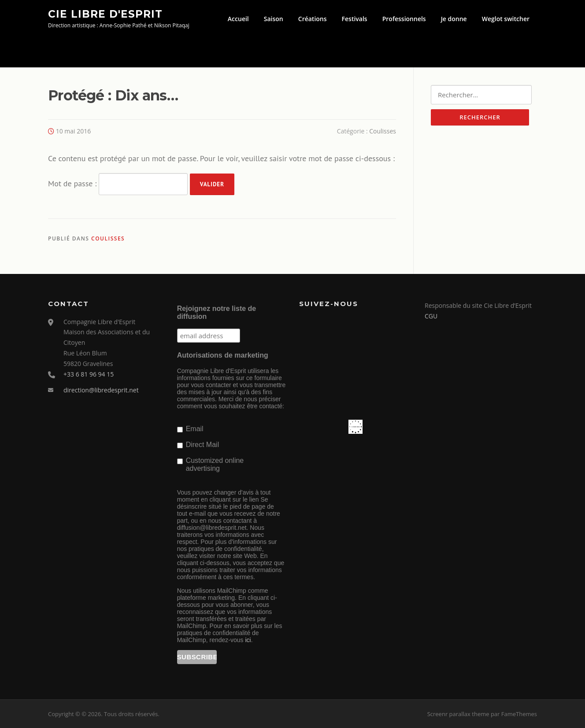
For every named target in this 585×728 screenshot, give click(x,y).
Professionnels (404, 19)
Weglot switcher (506, 19)
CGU (431, 316)
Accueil (238, 19)
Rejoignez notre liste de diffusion (217, 312)
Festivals (355, 19)
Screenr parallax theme (458, 714)
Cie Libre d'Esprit (105, 14)
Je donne (454, 19)
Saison (274, 19)
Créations (313, 19)
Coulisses (383, 131)
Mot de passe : (118, 184)
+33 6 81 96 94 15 (89, 374)
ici (248, 640)
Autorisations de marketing (223, 355)
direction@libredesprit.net (101, 390)
